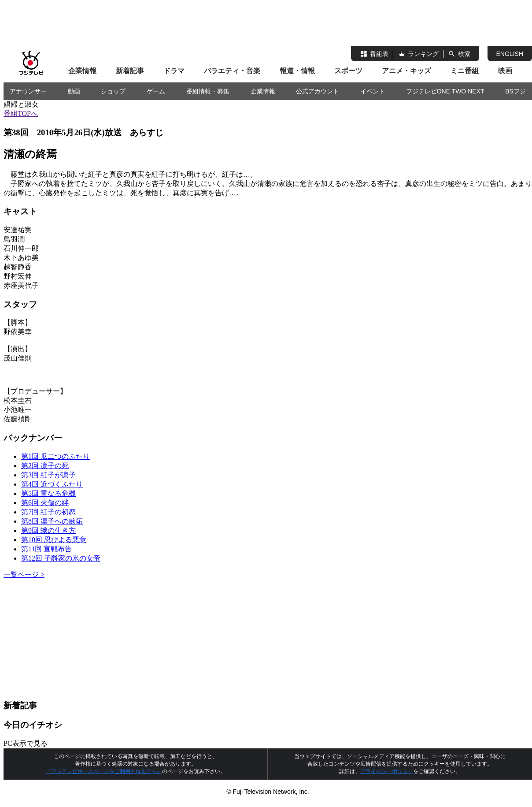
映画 (505, 71)
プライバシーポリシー (387, 771)
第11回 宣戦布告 (46, 549)
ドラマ (174, 71)
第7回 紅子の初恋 (48, 512)
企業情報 (82, 71)
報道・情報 (297, 71)
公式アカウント (318, 91)
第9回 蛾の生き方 (48, 530)
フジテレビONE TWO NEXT (445, 91)
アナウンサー (28, 91)
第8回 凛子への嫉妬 (52, 521)
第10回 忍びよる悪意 (54, 540)
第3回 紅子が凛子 (48, 475)
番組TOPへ (21, 113)
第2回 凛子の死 (45, 466)
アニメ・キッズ (406, 71)
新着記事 (130, 71)
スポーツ (348, 71)
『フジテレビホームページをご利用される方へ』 (104, 771)
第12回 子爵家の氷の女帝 (61, 558)
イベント (373, 91)
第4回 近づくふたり (52, 484)
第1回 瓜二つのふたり (55, 456)
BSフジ (515, 91)
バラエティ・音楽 (232, 71)
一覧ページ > (24, 575)
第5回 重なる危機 (48, 493)
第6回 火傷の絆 (45, 503)
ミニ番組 (465, 71)
